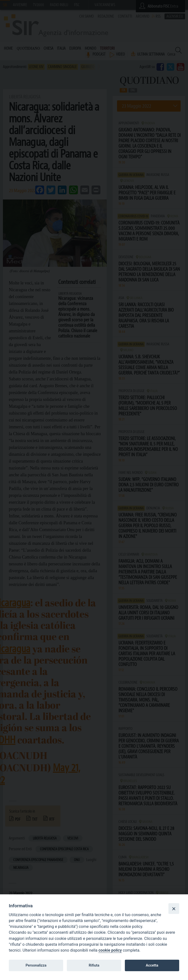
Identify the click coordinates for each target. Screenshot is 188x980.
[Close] (174, 909)
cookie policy (110, 950)
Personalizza (36, 965)
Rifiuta (94, 965)
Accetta (152, 965)
